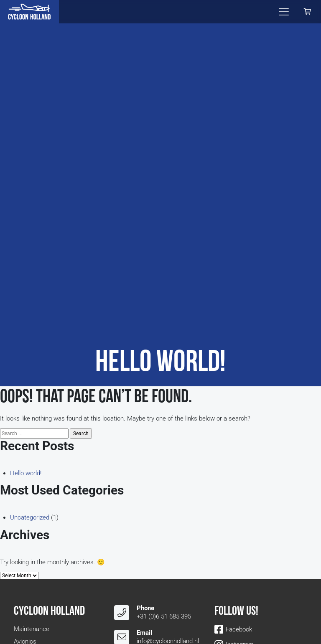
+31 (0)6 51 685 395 (164, 616)
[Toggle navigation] (284, 12)
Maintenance (32, 629)
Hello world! (26, 473)
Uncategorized (30, 517)
